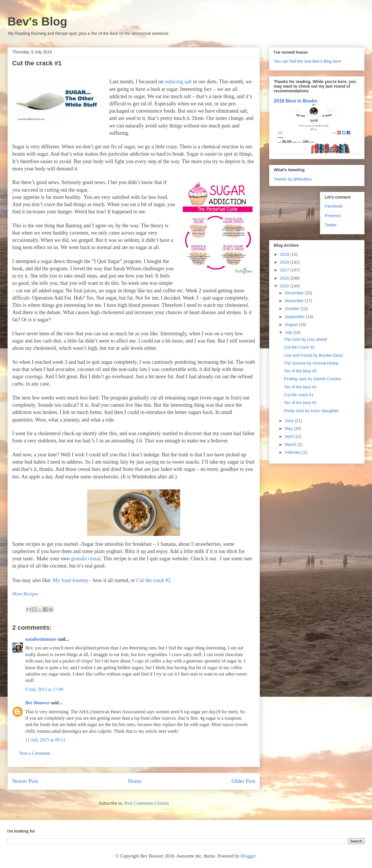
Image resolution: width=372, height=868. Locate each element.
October (293, 309)
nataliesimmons (41, 639)
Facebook (333, 206)
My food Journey (71, 580)
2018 (285, 262)
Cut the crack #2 (153, 580)
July (289, 332)
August (292, 325)
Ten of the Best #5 (300, 371)
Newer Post (25, 781)
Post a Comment (35, 753)
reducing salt (178, 82)
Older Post (243, 781)
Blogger (248, 856)
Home (135, 781)
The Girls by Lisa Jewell (305, 339)
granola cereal (86, 559)
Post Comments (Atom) (146, 803)
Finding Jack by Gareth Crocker (313, 379)
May (289, 428)
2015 (285, 286)
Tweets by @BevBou (293, 179)
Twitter (331, 225)
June (290, 421)
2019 (285, 254)
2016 (285, 278)
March (291, 444)
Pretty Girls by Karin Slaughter (311, 411)
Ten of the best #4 (300, 387)
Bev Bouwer (37, 703)
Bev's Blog (37, 21)
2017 (285, 270)
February (294, 452)
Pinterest (333, 216)
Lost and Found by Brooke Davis (313, 355)
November (295, 301)
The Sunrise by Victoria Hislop (311, 363)
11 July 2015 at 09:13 (45, 740)
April (289, 436)
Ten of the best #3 (300, 403)
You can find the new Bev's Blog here (307, 61)
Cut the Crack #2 (299, 347)
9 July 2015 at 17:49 (44, 689)
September (295, 317)
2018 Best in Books (296, 101)
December (295, 293)
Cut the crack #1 (299, 395)
